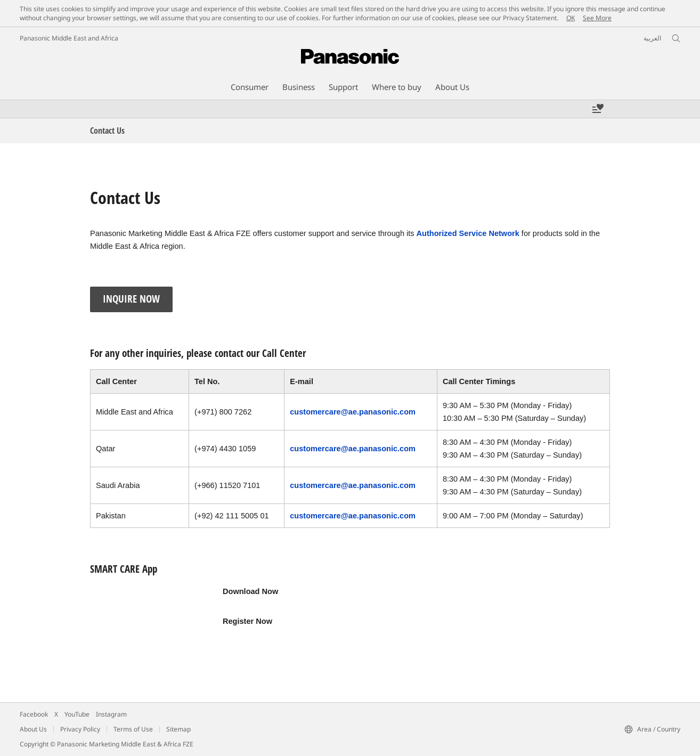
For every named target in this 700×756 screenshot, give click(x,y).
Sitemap (178, 729)
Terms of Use (133, 729)
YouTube (77, 714)
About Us (33, 729)
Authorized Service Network (468, 233)
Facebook (34, 714)
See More (597, 18)
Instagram (111, 714)
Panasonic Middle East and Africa (69, 38)
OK (571, 18)
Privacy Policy (80, 729)
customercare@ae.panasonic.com (353, 412)
